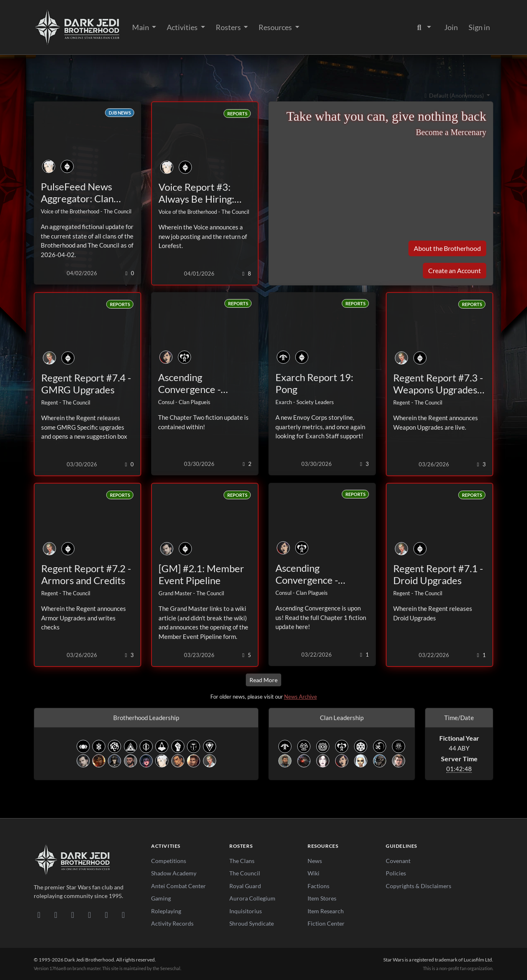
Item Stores (322, 898)
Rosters (229, 27)
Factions (318, 886)
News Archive (301, 697)
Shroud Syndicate (252, 923)
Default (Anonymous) (454, 95)
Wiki (314, 873)
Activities (183, 27)
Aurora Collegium (252, 898)
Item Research (326, 911)
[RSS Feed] (123, 915)
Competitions (169, 861)
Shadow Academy (174, 873)
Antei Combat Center (178, 886)
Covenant (398, 861)
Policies (396, 873)
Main (141, 27)
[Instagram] (90, 915)
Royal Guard (245, 886)
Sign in (479, 27)
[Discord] (39, 915)
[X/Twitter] (106, 915)
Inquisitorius (246, 911)
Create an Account (455, 270)
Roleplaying (166, 911)
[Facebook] (73, 915)
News (315, 861)
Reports (237, 113)
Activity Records (172, 923)
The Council (245, 873)
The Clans (242, 861)
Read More (263, 680)
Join (451, 27)
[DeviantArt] (56, 915)
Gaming (161, 898)
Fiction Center (326, 923)
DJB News (120, 113)
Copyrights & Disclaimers (419, 886)
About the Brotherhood (447, 248)
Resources (276, 27)
